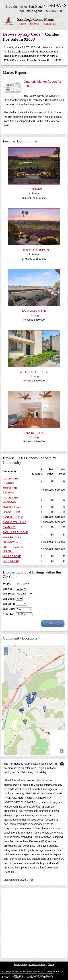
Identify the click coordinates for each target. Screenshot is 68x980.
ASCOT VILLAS (12, 507)
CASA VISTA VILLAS (14, 522)
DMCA (51, 964)
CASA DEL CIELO (13, 517)
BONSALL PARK (12, 512)
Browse (34, 24)
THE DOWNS (10, 542)
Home (22, 24)
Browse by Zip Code (22, 34)
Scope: (7, 584)
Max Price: (9, 594)
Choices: (8, 589)
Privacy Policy (21, 964)
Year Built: (9, 609)
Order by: (8, 614)
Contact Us (50, 24)
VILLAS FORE (11, 561)
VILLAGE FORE (12, 556)
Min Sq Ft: (9, 604)
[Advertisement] (34, 923)
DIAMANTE (9, 527)
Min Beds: (9, 599)
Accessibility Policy (38, 964)
